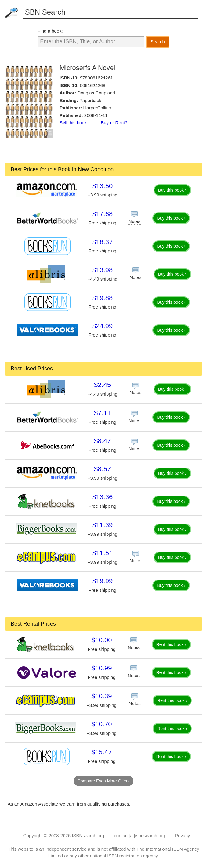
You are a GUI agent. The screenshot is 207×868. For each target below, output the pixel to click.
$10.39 (102, 696)
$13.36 (102, 497)
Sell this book (73, 123)
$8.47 (102, 441)
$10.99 (102, 668)
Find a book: (50, 31)
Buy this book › (172, 190)
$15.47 (102, 752)
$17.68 (102, 214)
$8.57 (102, 469)
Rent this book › (171, 644)
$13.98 (102, 270)
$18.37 (102, 242)
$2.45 (102, 385)
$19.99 (102, 581)
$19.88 (102, 298)
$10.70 (102, 724)
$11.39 (102, 525)
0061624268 (93, 85)
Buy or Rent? (114, 123)
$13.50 (102, 186)
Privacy (182, 836)
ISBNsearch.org (88, 836)
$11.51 (102, 553)
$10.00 (102, 640)
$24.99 (102, 326)
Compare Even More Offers (104, 781)
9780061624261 (96, 78)
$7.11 (102, 413)
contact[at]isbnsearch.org (140, 836)
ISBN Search (44, 12)
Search (158, 42)
